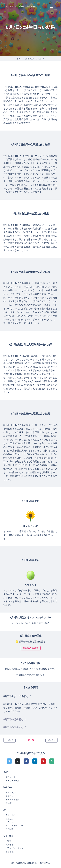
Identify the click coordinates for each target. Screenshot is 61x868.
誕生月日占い (11, 793)
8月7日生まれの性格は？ (17, 696)
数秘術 (9, 803)
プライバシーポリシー (15, 848)
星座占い (10, 796)
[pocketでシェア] (43, 761)
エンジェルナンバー (14, 826)
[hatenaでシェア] (35, 761)
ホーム (19, 59)
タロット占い (11, 815)
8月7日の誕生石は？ (15, 727)
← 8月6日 (9, 740)
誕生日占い (30, 59)
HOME (8, 841)
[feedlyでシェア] (52, 761)
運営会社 (10, 852)
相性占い (10, 822)
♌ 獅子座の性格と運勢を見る (31, 642)
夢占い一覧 (11, 777)
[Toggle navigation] (52, 7)
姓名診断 (10, 829)
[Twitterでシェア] (9, 761)
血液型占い (11, 819)
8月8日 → (52, 740)
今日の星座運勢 (12, 800)
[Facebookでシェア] (26, 761)
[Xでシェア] (18, 761)
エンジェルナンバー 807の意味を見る (31, 623)
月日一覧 (31, 740)
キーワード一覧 (12, 781)
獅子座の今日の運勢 (31, 648)
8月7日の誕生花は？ (15, 719)
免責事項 (10, 845)
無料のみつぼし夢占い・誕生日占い (21, 6)
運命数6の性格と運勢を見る (31, 675)
